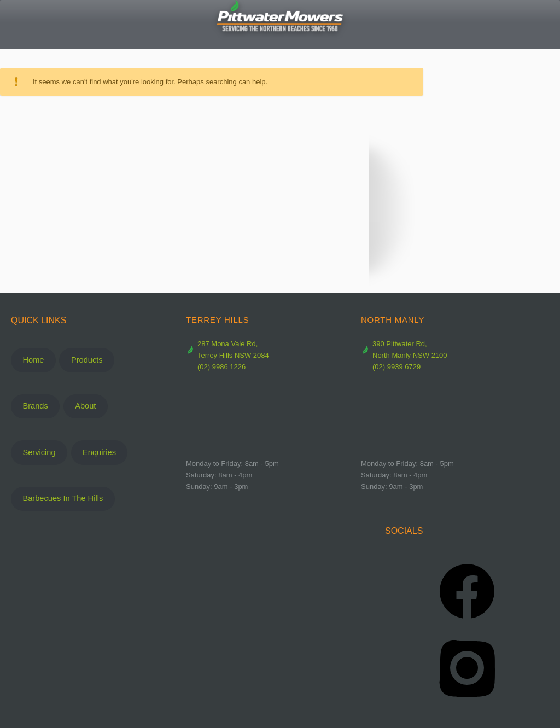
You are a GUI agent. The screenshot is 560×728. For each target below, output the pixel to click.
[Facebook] (467, 591)
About (85, 406)
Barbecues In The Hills (63, 498)
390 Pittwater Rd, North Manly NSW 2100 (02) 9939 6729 (404, 355)
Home (33, 360)
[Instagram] (467, 668)
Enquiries (99, 452)
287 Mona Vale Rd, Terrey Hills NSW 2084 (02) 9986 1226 (227, 355)
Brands (35, 406)
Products (87, 360)
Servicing (39, 452)
